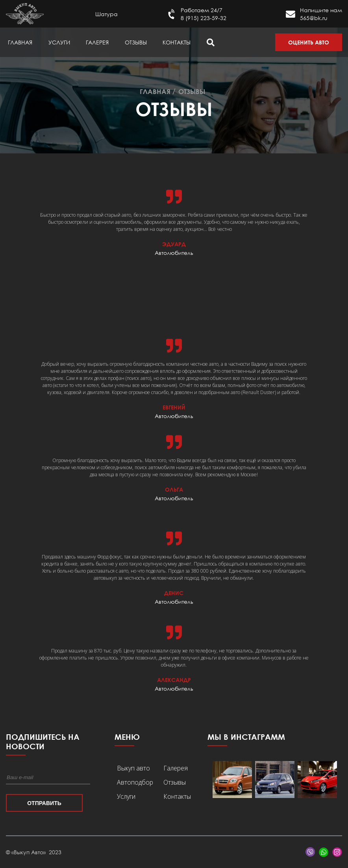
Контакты (177, 42)
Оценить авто (309, 42)
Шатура (106, 14)
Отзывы (136, 42)
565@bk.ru (314, 18)
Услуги (59, 42)
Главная (20, 42)
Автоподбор (135, 782)
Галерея (97, 42)
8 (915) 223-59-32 (204, 18)
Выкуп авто (133, 768)
